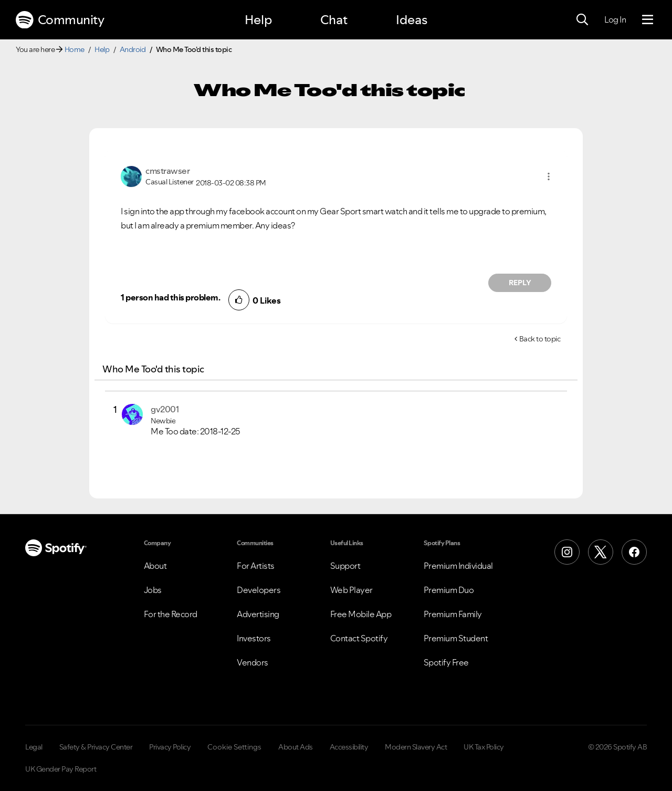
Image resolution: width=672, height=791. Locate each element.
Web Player (351, 590)
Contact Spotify (359, 638)
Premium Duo (449, 590)
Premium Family (453, 614)
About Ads (296, 747)
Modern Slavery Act (416, 747)
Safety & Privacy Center (96, 747)
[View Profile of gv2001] (165, 409)
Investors (254, 638)
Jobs (153, 590)
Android (133, 49)
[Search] (582, 20)
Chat (334, 20)
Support (345, 566)
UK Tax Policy (484, 747)
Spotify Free (446, 662)
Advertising (258, 614)
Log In (615, 19)
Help (258, 20)
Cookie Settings (234, 747)
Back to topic (540, 339)
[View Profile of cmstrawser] (167, 171)
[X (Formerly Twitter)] (601, 552)
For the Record (171, 614)
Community (60, 20)
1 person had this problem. (170, 297)
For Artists (256, 566)
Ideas (412, 20)
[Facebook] (634, 552)
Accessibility (349, 747)
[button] (549, 176)
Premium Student (456, 638)
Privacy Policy (170, 747)
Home (75, 49)
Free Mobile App (361, 614)
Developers (259, 590)
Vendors (253, 662)
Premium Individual (458, 566)
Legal (34, 747)
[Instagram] (567, 552)
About (155, 566)
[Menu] (648, 20)
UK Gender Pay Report (61, 769)
